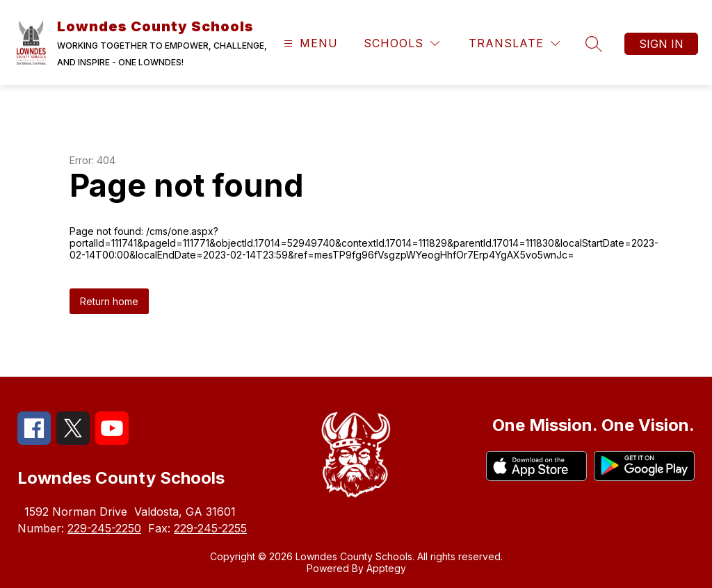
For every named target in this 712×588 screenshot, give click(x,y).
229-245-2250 (104, 528)
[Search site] (594, 44)
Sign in (661, 44)
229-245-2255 (210, 528)
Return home (109, 301)
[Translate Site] (514, 43)
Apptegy (386, 568)
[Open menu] (309, 43)
